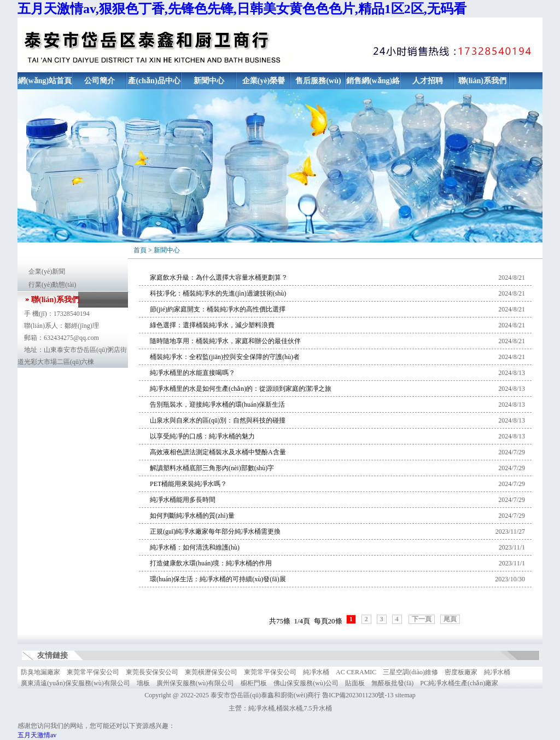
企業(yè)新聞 (47, 271)
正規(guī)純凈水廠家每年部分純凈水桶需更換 (215, 531)
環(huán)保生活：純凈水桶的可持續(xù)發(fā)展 (218, 579)
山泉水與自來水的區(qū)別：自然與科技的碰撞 (218, 420)
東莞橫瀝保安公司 (211, 672)
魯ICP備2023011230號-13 (358, 695)
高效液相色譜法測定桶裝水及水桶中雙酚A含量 (218, 452)
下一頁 (422, 619)
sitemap (405, 695)
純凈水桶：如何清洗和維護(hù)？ (195, 547)
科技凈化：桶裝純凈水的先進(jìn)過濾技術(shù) (218, 293)
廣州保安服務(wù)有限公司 (196, 683)
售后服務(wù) (318, 81)
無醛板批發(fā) (392, 683)
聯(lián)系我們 (482, 81)
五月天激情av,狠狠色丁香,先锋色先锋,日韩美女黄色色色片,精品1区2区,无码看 (242, 9)
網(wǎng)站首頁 (45, 81)
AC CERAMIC (356, 672)
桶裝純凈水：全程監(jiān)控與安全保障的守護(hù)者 (225, 357)
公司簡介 (100, 81)
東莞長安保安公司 (152, 672)
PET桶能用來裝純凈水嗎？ (188, 484)
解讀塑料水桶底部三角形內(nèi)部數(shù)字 (212, 468)
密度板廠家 (461, 672)
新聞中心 (209, 81)
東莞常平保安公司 (93, 672)
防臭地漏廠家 (40, 672)
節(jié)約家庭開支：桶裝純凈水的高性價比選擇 (218, 309)
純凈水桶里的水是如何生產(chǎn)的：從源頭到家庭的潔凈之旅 (241, 389)
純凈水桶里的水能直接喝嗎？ (192, 373)
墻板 (143, 683)
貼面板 (355, 683)
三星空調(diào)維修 (410, 672)
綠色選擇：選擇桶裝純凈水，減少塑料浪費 (212, 325)
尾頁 (450, 619)
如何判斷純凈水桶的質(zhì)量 (192, 516)
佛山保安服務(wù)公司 (306, 683)
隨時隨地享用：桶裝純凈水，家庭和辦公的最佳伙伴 (225, 341)
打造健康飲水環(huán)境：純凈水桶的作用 (211, 563)
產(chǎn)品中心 (154, 81)
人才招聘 (428, 81)
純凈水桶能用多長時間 (183, 500)
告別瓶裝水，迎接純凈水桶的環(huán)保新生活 (217, 404)
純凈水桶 (316, 672)
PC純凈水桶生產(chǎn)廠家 (459, 683)
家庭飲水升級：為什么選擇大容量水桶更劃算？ (219, 277)
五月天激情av (37, 735)
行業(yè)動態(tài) (52, 285)
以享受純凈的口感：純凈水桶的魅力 (202, 436)
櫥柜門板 (254, 683)
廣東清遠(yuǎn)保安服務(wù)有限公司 (75, 683)
